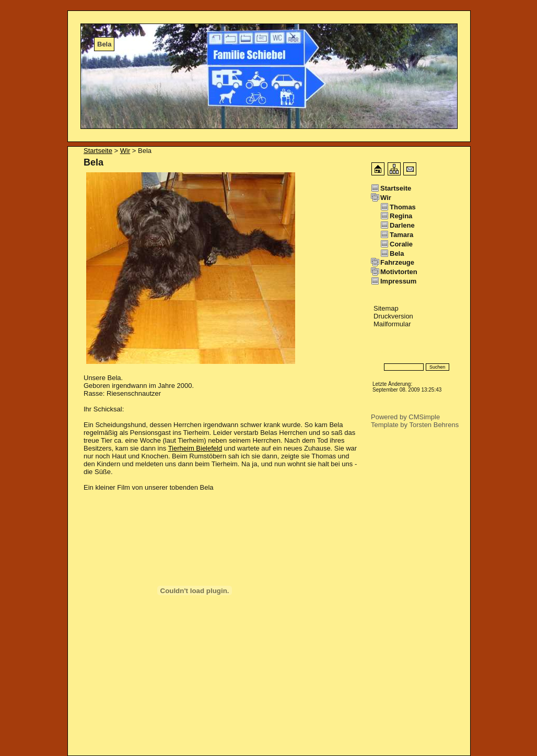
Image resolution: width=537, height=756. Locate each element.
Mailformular (392, 324)
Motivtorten (399, 272)
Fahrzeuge (397, 262)
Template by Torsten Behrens (415, 425)
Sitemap (386, 308)
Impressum (398, 281)
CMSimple (424, 417)
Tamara (401, 235)
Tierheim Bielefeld (195, 448)
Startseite (98, 151)
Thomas (403, 207)
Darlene (402, 225)
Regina (401, 216)
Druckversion (393, 316)
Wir (125, 151)
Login (380, 352)
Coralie (401, 244)
